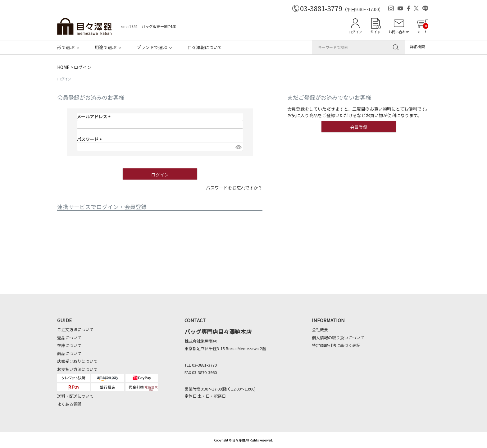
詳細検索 (417, 46)
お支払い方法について (77, 369)
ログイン (355, 32)
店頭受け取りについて (77, 361)
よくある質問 (69, 404)
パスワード (90, 139)
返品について (69, 338)
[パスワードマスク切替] (238, 147)
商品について (69, 353)
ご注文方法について (75, 329)
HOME (63, 67)
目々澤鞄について (205, 47)
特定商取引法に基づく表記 (336, 345)
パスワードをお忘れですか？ (234, 188)
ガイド (375, 32)
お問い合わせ (399, 32)
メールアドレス (95, 117)
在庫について (69, 345)
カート (423, 29)
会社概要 (320, 329)
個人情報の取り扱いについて (338, 338)
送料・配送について (75, 396)
